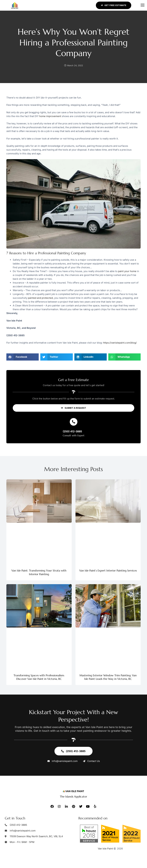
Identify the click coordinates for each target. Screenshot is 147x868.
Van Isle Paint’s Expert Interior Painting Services (108, 571)
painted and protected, (41, 298)
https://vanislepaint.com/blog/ (120, 343)
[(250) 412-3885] (74, 422)
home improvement (50, 116)
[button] (143, 5)
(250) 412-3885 (72, 431)
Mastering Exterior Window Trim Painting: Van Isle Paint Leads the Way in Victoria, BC (108, 677)
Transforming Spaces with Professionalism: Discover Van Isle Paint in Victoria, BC (39, 677)
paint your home (127, 271)
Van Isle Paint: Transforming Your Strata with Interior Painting (39, 572)
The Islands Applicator (73, 797)
